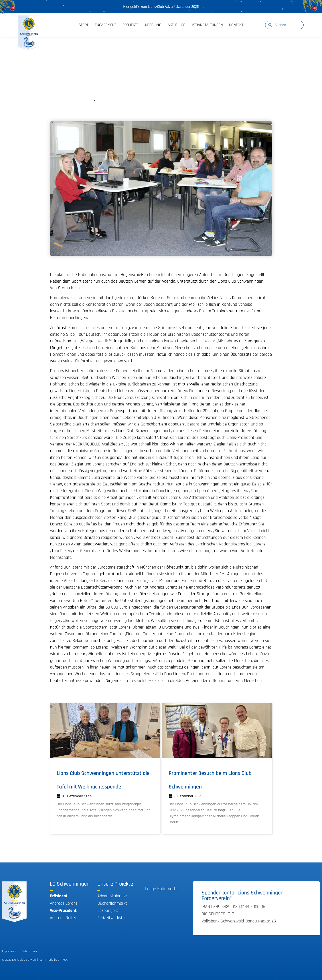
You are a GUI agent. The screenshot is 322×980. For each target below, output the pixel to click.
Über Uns (153, 25)
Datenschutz (30, 951)
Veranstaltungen (207, 25)
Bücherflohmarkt (112, 903)
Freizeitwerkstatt (113, 918)
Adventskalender (112, 896)
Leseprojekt (108, 910)
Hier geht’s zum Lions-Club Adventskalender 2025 (161, 7)
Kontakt (236, 25)
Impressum (9, 951)
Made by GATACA (57, 960)
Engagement (105, 25)
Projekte (130, 25)
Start (83, 25)
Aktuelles (176, 25)
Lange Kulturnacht (162, 889)
